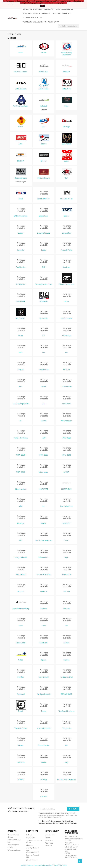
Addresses (49, 843)
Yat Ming (44, 779)
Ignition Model (66, 318)
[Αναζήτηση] (68, 26)
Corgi (21, 199)
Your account (52, 831)
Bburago (66, 127)
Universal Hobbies (43, 728)
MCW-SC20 (66, 438)
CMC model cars (43, 178)
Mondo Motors (21, 489)
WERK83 (21, 779)
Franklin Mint (21, 267)
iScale (21, 335)
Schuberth (43, 643)
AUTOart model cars (21, 106)
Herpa (66, 301)
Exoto (43, 250)
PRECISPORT (21, 575)
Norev (43, 523)
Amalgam (66, 72)
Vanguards (66, 728)
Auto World (66, 89)
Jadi (44, 353)
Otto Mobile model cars (44, 540)
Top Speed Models (43, 694)
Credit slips (49, 840)
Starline (66, 660)
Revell (21, 626)
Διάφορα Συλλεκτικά (62, 14)
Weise (44, 762)
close (43, 6)
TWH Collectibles (21, 728)
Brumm (43, 161)
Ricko (44, 626)
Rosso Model (21, 643)
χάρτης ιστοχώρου (14, 845)
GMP (44, 267)
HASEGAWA (21, 301)
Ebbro (66, 216)
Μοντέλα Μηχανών (64, 9)
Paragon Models (21, 557)
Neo (43, 506)
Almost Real (43, 72)
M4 (21, 421)
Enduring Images (44, 233)
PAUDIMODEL (43, 557)
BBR (44, 127)
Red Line (66, 592)
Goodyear (66, 267)
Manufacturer (66, 421)
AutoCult (43, 106)
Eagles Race (44, 216)
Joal (66, 353)
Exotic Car (21, 250)
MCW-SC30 (21, 455)
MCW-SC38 (66, 455)
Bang (66, 106)
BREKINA (21, 161)
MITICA (66, 472)
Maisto (43, 421)
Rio (66, 626)
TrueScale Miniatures (66, 711)
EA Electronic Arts (21, 216)
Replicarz (66, 609)
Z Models (43, 797)
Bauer (21, 127)
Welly (66, 762)
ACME (43, 53)
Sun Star (21, 677)
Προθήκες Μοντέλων (32, 18)
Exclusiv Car (66, 233)
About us (30, 845)
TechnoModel (43, 677)
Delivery (29, 835)
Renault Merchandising (21, 609)
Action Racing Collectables (66, 54)
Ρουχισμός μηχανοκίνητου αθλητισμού (41, 22)
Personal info (50, 835)
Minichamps (44, 472)
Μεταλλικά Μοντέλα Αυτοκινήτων (38, 9)
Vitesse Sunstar (43, 745)
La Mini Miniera (66, 387)
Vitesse (21, 745)
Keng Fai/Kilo (44, 370)
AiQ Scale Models (21, 72)
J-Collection (66, 335)
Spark (43, 660)
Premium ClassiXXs (43, 575)
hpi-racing (43, 318)
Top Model (21, 694)
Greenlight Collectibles (44, 284)
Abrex (21, 53)
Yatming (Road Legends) (66, 779)
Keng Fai (21, 370)
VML (66, 745)
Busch (66, 161)
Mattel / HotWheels (21, 438)
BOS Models (66, 144)
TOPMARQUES (66, 694)
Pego (66, 557)
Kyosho (43, 387)
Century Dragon (21, 178)
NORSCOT (66, 523)
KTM (21, 387)
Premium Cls (66, 575)
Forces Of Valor (66, 250)
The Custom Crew (66, 677)
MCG (44, 438)
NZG (21, 540)
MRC (21, 506)
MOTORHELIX (66, 489)
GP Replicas (21, 284)
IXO (43, 335)
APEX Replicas (21, 89)
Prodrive (21, 592)
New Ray (21, 523)
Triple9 (21, 711)
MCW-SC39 (21, 472)
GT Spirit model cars (66, 284)
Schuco (66, 643)
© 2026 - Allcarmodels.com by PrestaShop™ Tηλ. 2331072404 (43, 865)
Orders (48, 838)
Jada (21, 353)
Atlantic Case (44, 89)
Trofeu (43, 711)
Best (21, 144)
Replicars (44, 609)
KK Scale (66, 370)
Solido (21, 660)
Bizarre (43, 144)
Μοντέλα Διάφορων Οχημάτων (37, 14)
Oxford (66, 540)
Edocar (21, 233)
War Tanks (21, 762)
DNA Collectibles (66, 199)
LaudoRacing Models (21, 404)
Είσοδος (10, 847)
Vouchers (49, 846)
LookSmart (66, 404)
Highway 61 (21, 318)
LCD (43, 404)
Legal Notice (31, 838)
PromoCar (44, 592)
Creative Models (43, 199)
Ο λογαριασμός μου (14, 850)
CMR (66, 178)
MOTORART (43, 489)
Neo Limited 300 (66, 506)
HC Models (43, 301)
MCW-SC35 (43, 455)
